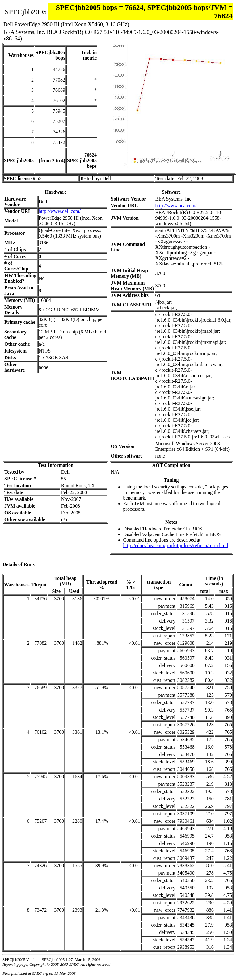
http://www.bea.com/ (176, 206)
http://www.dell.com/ (60, 211)
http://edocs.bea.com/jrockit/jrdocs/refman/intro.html (176, 545)
